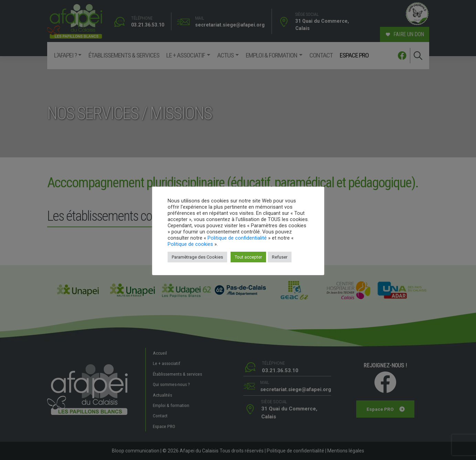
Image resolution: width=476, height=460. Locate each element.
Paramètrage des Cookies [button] (197, 257)
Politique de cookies (190, 244)
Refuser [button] (280, 257)
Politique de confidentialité (237, 238)
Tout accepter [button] (248, 257)
